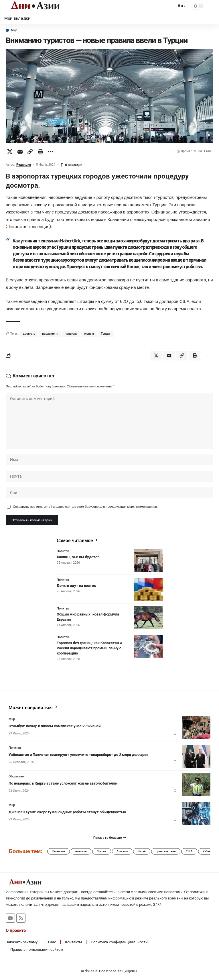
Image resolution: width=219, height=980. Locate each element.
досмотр (29, 334)
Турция (106, 334)
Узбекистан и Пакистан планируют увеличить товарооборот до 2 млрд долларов (78, 755)
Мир (14, 30)
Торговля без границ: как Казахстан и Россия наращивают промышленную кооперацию (89, 648)
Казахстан (59, 851)
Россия (102, 851)
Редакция (24, 165)
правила (71, 334)
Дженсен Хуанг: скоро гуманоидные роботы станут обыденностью (67, 812)
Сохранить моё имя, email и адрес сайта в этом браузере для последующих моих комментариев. (85, 507)
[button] (170, 6)
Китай (142, 851)
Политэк (63, 551)
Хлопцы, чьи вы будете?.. (79, 557)
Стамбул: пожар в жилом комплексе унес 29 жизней (55, 726)
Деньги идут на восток (76, 586)
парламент (50, 334)
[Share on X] (10, 152)
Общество (16, 776)
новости (81, 851)
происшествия (166, 851)
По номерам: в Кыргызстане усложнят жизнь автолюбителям (63, 783)
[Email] (20, 152)
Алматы (122, 851)
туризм (89, 334)
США (189, 851)
